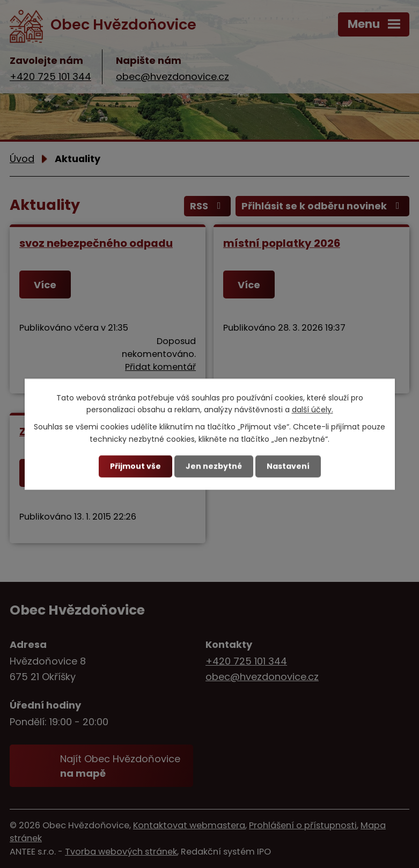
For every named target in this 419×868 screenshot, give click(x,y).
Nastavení (288, 466)
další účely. (313, 410)
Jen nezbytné (214, 466)
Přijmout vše (135, 466)
